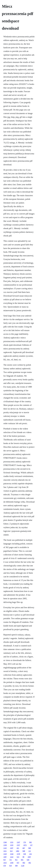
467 (24, 848)
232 (31, 854)
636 (28, 860)
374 (25, 842)
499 (16, 866)
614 (11, 851)
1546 (5, 842)
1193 (12, 845)
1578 (18, 854)
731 (11, 860)
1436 (12, 863)
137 (31, 845)
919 (11, 866)
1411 (5, 851)
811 (16, 860)
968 (30, 848)
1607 (29, 857)
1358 (5, 845)
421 (18, 848)
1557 (18, 845)
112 (30, 851)
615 (18, 857)
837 (5, 860)
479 (5, 866)
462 (30, 863)
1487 (5, 857)
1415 (5, 863)
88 (23, 857)
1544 (12, 854)
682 (24, 863)
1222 (12, 857)
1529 (5, 854)
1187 (12, 848)
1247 (18, 842)
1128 (23, 866)
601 (22, 860)
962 (31, 842)
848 (24, 851)
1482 (17, 851)
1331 (12, 842)
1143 (5, 848)
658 (25, 854)
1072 (25, 845)
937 (18, 863)
